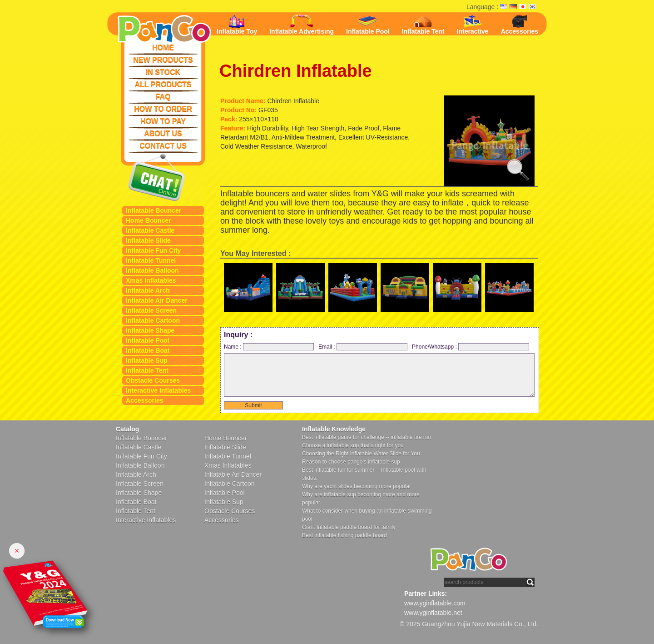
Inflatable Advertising (302, 25)
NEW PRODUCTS (163, 60)
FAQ (163, 97)
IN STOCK (163, 72)
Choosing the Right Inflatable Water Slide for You (361, 454)
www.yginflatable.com (435, 603)
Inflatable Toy (237, 25)
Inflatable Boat (148, 350)
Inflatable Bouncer (154, 210)
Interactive (473, 25)
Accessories (145, 400)
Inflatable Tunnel (151, 260)
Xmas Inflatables (151, 280)
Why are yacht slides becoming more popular (357, 486)
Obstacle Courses (153, 380)
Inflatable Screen (151, 310)
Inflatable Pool (148, 340)
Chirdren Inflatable (296, 71)
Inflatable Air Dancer (157, 300)
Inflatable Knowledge (334, 429)
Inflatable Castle (150, 230)
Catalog (127, 429)
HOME (163, 47)
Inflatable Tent (147, 370)
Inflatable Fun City (153, 250)
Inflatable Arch (148, 290)
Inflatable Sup (147, 360)
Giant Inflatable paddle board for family (349, 527)
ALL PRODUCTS (163, 84)
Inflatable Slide (148, 240)
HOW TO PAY (163, 121)
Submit (253, 405)
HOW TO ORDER (163, 109)
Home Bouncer (149, 220)
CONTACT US (163, 146)
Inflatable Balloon (152, 270)
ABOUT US (163, 133)
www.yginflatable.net (433, 613)
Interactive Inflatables (158, 390)
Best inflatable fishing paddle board (344, 535)
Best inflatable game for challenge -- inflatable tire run (367, 437)
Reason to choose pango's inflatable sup (351, 462)
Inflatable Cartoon (153, 320)
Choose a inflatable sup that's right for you (353, 445)
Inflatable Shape (150, 330)
